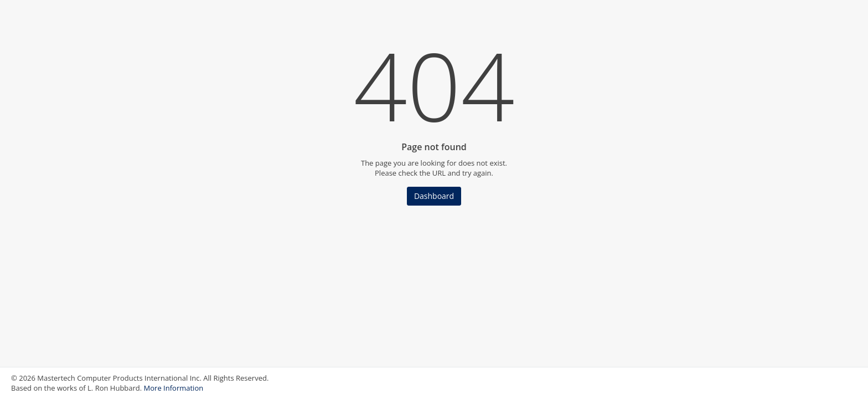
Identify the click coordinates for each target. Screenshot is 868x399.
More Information (174, 388)
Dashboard (434, 196)
